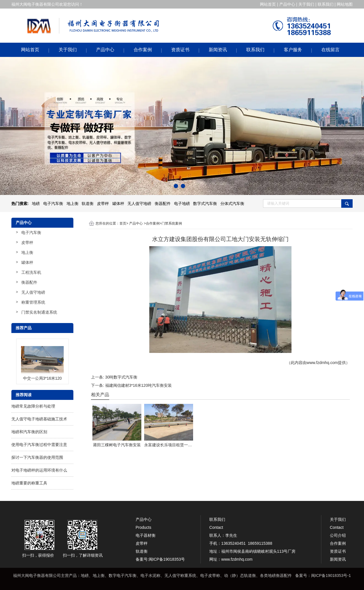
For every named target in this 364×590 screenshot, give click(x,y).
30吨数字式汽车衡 (121, 377)
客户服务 (293, 50)
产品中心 (105, 50)
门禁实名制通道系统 (39, 312)
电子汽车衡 (31, 233)
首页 (123, 223)
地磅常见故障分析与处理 (33, 406)
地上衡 (27, 252)
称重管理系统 (33, 302)
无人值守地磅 (33, 292)
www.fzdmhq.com (322, 363)
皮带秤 (27, 242)
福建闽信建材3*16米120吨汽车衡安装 (138, 385)
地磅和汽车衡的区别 (29, 432)
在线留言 (330, 50)
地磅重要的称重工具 (29, 483)
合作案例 (143, 50)
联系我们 (255, 50)
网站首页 (30, 50)
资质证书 (180, 50)
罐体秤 (27, 262)
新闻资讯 (218, 50)
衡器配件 (29, 282)
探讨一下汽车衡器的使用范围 (37, 457)
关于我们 (68, 50)
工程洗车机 (31, 272)
